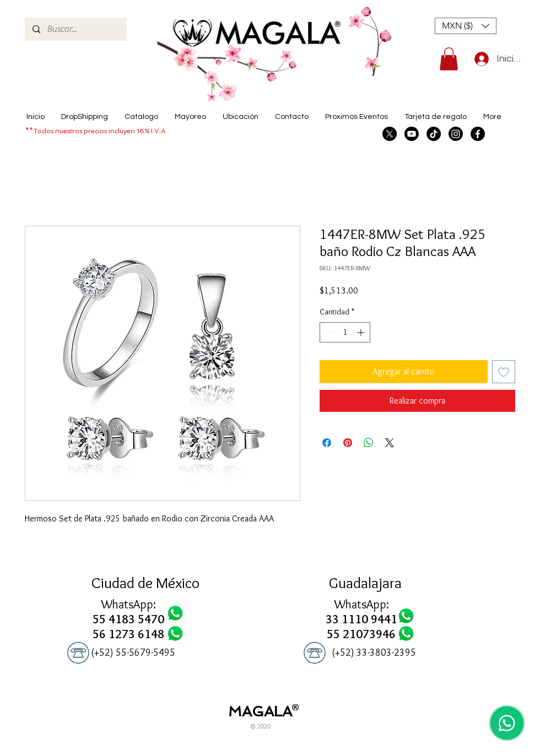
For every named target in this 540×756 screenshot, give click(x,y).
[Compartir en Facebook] (327, 443)
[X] (390, 134)
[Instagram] (456, 134)
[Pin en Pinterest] (348, 443)
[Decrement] (328, 332)
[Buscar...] (75, 29)
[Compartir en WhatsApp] (369, 443)
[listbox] (466, 26)
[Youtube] (412, 134)
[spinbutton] (345, 332)
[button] (466, 26)
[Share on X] (390, 443)
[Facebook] (478, 134)
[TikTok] (434, 134)
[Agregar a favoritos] (504, 372)
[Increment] (362, 332)
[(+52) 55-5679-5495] (133, 653)
